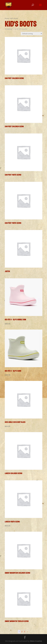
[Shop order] (32, 34)
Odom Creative (36, 641)
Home (7, 18)
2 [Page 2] (22, 632)
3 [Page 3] (25, 632)
